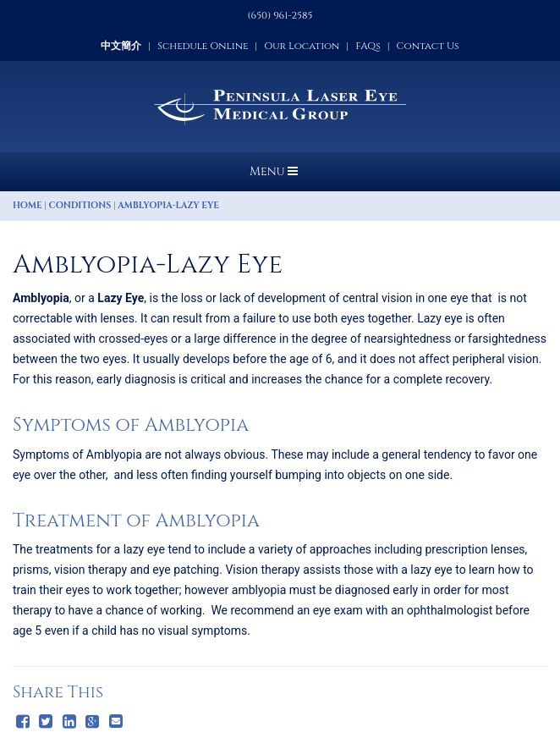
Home (27, 206)
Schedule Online (203, 46)
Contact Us (428, 46)
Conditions (80, 206)
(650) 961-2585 (280, 15)
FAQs (368, 46)
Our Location (302, 46)
